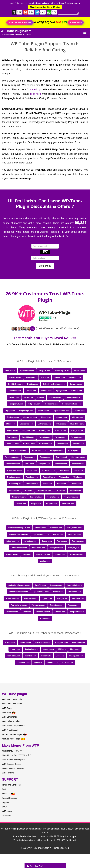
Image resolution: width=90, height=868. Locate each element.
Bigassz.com (59, 377)
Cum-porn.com (76, 384)
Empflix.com (46, 391)
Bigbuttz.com (75, 377)
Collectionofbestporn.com (54, 384)
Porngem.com (77, 430)
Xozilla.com (60, 490)
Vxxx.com (60, 656)
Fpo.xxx (41, 397)
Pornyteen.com (57, 450)
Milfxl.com (11, 424)
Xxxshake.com (53, 497)
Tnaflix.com (64, 470)
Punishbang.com (12, 457)
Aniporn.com (25, 643)
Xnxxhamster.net (44, 490)
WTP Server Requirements (13, 726)
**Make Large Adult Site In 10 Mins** (45, 7)
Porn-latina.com (14, 656)
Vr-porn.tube (46, 656)
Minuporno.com (26, 424)
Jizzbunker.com (30, 417)
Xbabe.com (47, 484)
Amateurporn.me (62, 371)
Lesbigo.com (48, 649)
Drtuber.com (31, 391)
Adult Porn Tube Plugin (12, 699)
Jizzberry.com (13, 417)
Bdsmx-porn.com (43, 643)
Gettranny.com (79, 643)
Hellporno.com (34, 404)
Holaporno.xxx (51, 404)
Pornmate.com (77, 437)
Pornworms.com (39, 450)
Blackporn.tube (61, 643)
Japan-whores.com (61, 411)
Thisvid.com (32, 470)
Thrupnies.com (48, 470)
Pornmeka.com (12, 444)
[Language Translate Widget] (68, 13)
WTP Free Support (10, 730)
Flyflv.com (28, 397)
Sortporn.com (44, 464)
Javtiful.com (79, 411)
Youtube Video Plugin (11, 739)
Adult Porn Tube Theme (12, 704)
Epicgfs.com (61, 391)
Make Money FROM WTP (13, 751)
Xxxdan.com (67, 662)
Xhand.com (14, 490)
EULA (5, 807)
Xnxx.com (28, 490)
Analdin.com (79, 371)
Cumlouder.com (14, 391)
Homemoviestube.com (72, 404)
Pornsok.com (62, 444)
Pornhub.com (60, 437)
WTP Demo (7, 708)
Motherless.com (44, 424)
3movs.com (10, 371)
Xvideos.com (75, 490)
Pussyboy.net (29, 457)
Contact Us (7, 816)
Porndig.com (45, 430)
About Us (8, 794)
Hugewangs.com (26, 411)
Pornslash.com (46, 444)
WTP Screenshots (10, 717)
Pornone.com (29, 444)
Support (5, 802)
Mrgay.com (75, 649)
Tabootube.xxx (61, 464)
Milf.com (62, 649)
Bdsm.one (45, 377)
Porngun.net (12, 437)
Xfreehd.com (76, 484)
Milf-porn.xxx (77, 417)
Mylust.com (61, 424)
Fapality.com (14, 397)
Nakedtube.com (77, 424)
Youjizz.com (36, 504)
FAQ (4, 789)
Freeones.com (55, 397)
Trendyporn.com (14, 477)
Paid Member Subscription (13, 760)
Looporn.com (62, 417)
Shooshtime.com (13, 464)
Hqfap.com (10, 411)
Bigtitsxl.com (33, 384)
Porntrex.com (78, 444)
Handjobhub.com (16, 404)
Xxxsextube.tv (36, 497)
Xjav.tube (38, 662)
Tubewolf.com (49, 477)
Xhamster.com (23, 662)
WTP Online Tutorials (11, 721)
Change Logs (34, 89)
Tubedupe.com (32, 477)
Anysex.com (31, 377)
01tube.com (10, 643)
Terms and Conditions (11, 785)
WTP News (7, 811)
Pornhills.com (28, 437)
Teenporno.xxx (78, 464)
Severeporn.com (78, 457)
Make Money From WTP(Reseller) (17, 755)
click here (35, 94)
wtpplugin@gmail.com (39, 3)
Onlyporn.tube (29, 430)
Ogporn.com (13, 430)
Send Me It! (45, 266)
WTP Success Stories (11, 764)
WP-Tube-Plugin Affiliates (13, 768)
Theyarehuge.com (14, 470)
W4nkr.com (78, 477)
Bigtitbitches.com (15, 384)
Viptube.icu (64, 477)
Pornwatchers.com (19, 450)
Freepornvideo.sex (73, 397)
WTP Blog (6, 712)
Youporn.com (51, 504)
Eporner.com (77, 391)
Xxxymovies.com (71, 497)
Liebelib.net (46, 417)
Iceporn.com (43, 411)
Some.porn (29, 464)
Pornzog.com (73, 450)
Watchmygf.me (15, 484)
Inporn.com (15, 649)
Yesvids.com (21, 504)
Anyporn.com (15, 377)
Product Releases (10, 798)
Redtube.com (45, 457)
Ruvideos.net (61, 457)
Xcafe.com (61, 484)
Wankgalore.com (76, 656)
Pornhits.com (44, 437)
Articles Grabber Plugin (12, 734)
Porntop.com (31, 656)
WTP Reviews (8, 773)
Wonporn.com (32, 484)
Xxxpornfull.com (19, 497)
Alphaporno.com (27, 371)
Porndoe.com (60, 430)
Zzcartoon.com (68, 504)
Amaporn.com (44, 371)
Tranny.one (78, 470)
